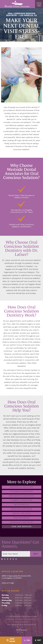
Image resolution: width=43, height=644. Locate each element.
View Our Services (21, 527)
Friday (4, 605)
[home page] (17, 4)
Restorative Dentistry (22, 496)
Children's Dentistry (22, 492)
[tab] (2, 559)
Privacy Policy (22, 619)
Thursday (6, 603)
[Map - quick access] (38, 640)
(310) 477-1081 (8, 583)
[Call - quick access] (27, 640)
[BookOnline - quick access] (11, 640)
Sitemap (11, 619)
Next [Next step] (36, 554)
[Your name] (16, 554)
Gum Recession (22, 518)
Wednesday (7, 600)
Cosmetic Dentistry (21, 500)
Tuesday (5, 598)
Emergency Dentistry (21, 522)
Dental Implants (21, 513)
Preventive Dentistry (22, 487)
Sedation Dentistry (21, 509)
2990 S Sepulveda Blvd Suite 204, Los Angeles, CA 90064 (16, 577)
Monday (5, 595)
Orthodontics (22, 505)
